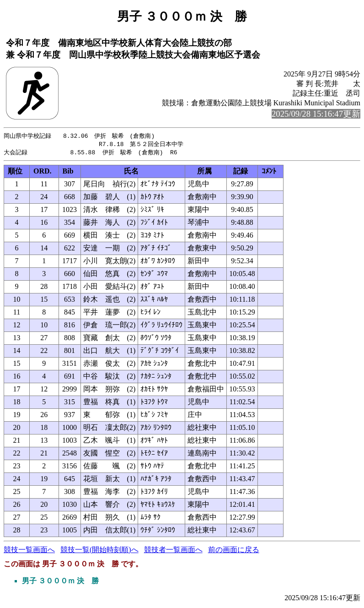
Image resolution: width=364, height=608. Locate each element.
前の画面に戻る (234, 551)
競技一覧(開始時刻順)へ (99, 551)
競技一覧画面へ (29, 551)
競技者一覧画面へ (173, 551)
